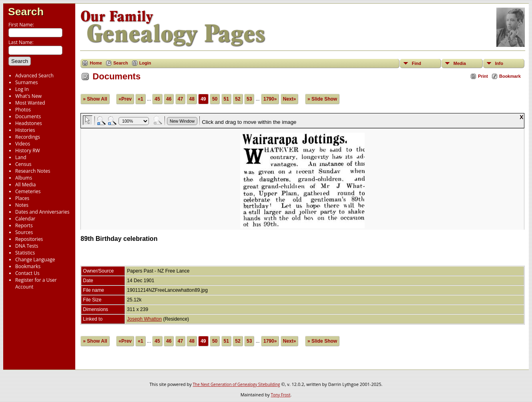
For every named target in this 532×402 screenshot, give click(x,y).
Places (22, 198)
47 (180, 99)
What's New (28, 96)
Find (417, 63)
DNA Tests (27, 246)
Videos (23, 144)
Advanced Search (34, 76)
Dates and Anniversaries (42, 212)
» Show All (95, 99)
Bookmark (510, 76)
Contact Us (27, 273)
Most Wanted (30, 103)
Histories (25, 130)
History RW (28, 150)
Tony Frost (281, 395)
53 (249, 99)
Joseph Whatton (144, 319)
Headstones (29, 123)
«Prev (125, 99)
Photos (23, 110)
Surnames (26, 82)
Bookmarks (28, 266)
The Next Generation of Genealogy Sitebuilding (237, 384)
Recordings (28, 137)
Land (21, 157)
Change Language (35, 260)
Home (96, 63)
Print (483, 76)
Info (499, 63)
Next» (290, 99)
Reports (24, 225)
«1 (140, 99)
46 (169, 99)
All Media (25, 185)
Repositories (29, 239)
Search (26, 12)
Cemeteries (28, 191)
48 (192, 99)
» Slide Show (322, 99)
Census (23, 164)
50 (215, 99)
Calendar (25, 219)
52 (238, 99)
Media (460, 63)
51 (226, 99)
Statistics (25, 253)
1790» (270, 99)
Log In (22, 89)
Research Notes (33, 171)
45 (157, 99)
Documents (28, 116)
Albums (24, 178)
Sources (24, 232)
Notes (22, 205)
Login (145, 63)
